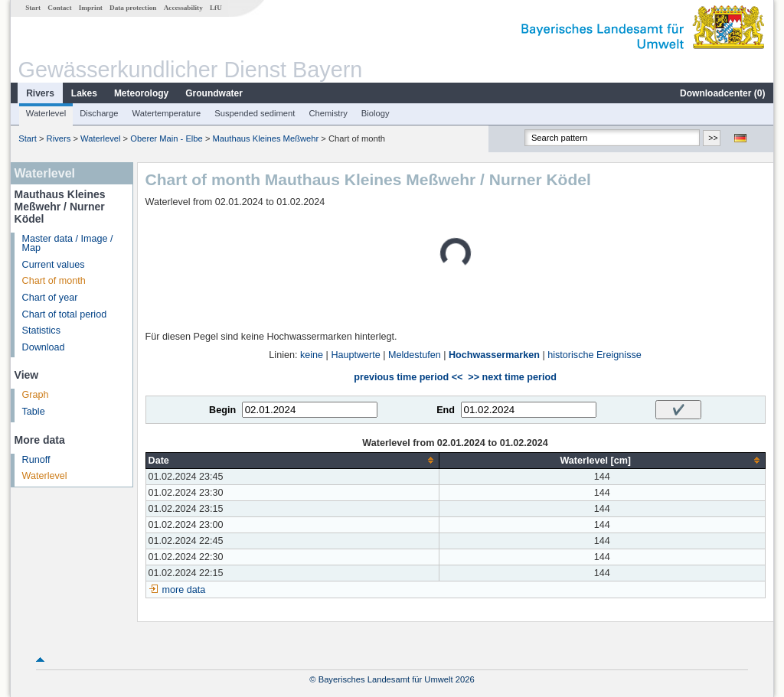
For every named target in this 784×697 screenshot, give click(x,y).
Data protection (133, 8)
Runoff (36, 460)
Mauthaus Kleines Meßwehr (266, 138)
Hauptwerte (355, 355)
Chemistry (328, 113)
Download (44, 347)
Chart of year (50, 298)
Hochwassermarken (494, 355)
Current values (54, 265)
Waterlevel (46, 113)
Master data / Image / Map (68, 244)
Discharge (99, 113)
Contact (59, 8)
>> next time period (512, 377)
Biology (376, 113)
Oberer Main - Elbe (167, 138)
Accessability (183, 8)
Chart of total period (65, 314)
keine (312, 355)
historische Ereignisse (595, 355)
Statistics (41, 331)
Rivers (40, 93)
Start (33, 8)
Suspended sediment (255, 113)
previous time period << (408, 377)
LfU (216, 8)
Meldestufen (415, 355)
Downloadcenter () (722, 93)
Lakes (84, 93)
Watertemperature (167, 113)
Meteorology (141, 93)
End (446, 410)
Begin (222, 410)
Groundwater (214, 93)
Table (34, 412)
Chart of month (54, 281)
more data (184, 590)
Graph (36, 395)
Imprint (91, 8)
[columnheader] (292, 460)
